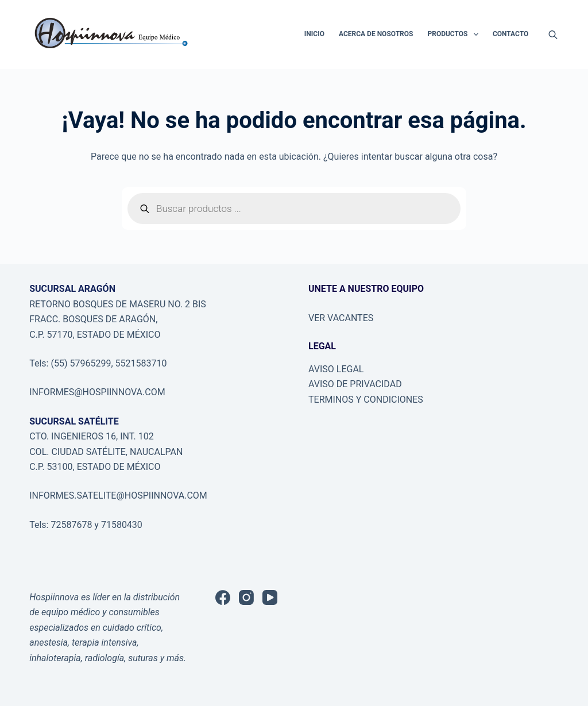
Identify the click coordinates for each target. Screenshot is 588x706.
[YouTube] (270, 597)
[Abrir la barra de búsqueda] (553, 34)
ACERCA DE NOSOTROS (376, 34)
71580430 (121, 525)
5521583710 (141, 363)
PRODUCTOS (455, 34)
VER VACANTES (341, 318)
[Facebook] (223, 597)
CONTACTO (510, 34)
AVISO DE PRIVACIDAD (355, 384)
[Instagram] (246, 597)
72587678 (71, 525)
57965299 (90, 363)
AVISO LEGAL (336, 369)
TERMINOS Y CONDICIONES (366, 400)
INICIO (314, 34)
